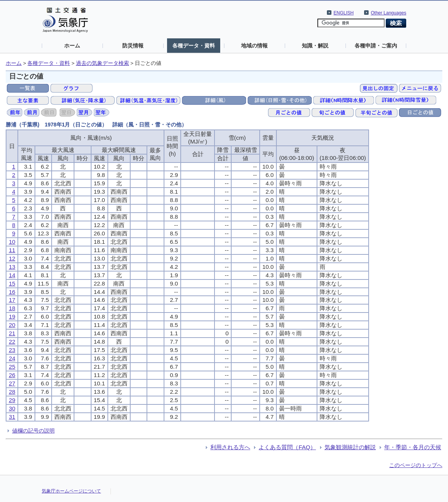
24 (12, 358)
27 (12, 383)
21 (12, 333)
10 (12, 242)
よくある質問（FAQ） (287, 447)
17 (12, 300)
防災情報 (133, 46)
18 (12, 308)
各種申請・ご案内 (376, 46)
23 (12, 350)
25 (12, 367)
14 (12, 275)
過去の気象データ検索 (103, 63)
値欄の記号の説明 (33, 431)
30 (12, 408)
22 (12, 342)
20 (12, 325)
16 (12, 292)
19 (12, 317)
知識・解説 (315, 46)
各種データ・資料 (194, 46)
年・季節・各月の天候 (413, 447)
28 (12, 392)
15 (12, 283)
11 (12, 250)
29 (12, 400)
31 (12, 417)
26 (12, 375)
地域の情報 (254, 46)
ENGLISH (344, 13)
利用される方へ (230, 447)
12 (12, 258)
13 (12, 267)
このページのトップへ (416, 465)
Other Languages (389, 13)
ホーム (72, 46)
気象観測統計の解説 (350, 447)
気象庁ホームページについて (71, 491)
